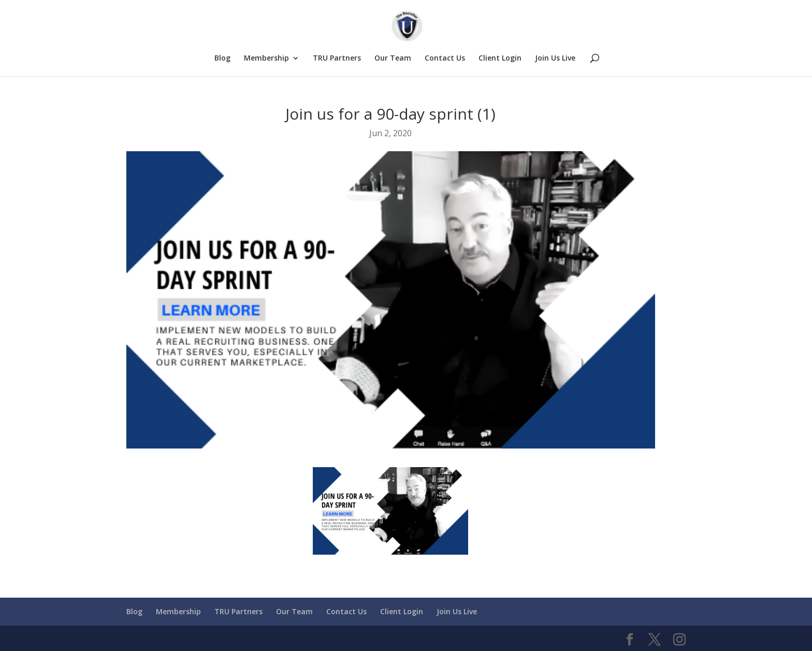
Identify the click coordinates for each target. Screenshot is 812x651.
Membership (266, 59)
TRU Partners (337, 59)
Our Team (393, 59)
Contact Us (445, 59)
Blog (222, 59)
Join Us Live (555, 59)
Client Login (500, 59)
